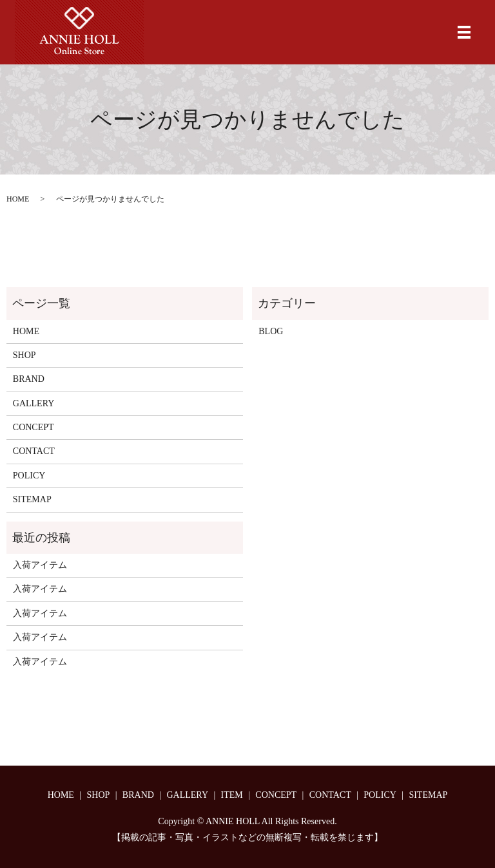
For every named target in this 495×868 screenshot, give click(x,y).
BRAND (29, 379)
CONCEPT (34, 427)
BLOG (271, 331)
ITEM (232, 795)
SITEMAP (32, 499)
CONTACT (34, 451)
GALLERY (34, 403)
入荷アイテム (40, 565)
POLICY (29, 476)
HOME (18, 199)
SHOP (24, 355)
